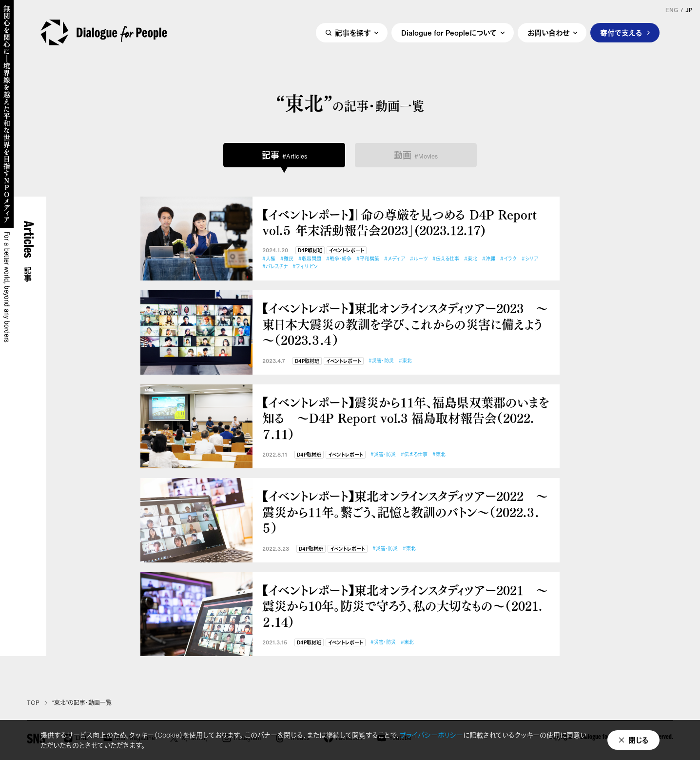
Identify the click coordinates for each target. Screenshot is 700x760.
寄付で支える (621, 33)
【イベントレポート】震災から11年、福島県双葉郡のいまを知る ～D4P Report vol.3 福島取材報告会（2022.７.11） (406, 418)
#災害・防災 (381, 361)
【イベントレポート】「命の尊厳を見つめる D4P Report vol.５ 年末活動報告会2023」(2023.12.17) (399, 222)
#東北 (471, 259)
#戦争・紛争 (339, 259)
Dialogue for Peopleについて (449, 33)
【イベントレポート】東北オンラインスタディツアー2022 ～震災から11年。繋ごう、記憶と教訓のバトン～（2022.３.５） (405, 512)
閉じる (639, 740)
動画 (416, 155)
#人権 (269, 259)
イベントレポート (347, 250)
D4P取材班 (310, 250)
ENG (672, 10)
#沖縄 (489, 259)
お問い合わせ (548, 33)
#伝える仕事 (446, 259)
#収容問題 (310, 259)
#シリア (530, 259)
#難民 (287, 259)
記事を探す (353, 33)
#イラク (508, 259)
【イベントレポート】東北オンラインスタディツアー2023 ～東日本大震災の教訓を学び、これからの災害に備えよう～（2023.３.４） (405, 324)
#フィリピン (305, 267)
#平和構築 (368, 259)
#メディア (395, 259)
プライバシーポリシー (431, 735)
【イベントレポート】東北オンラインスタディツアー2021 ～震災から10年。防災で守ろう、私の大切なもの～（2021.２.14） (405, 606)
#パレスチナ (275, 267)
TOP (33, 703)
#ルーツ (419, 259)
